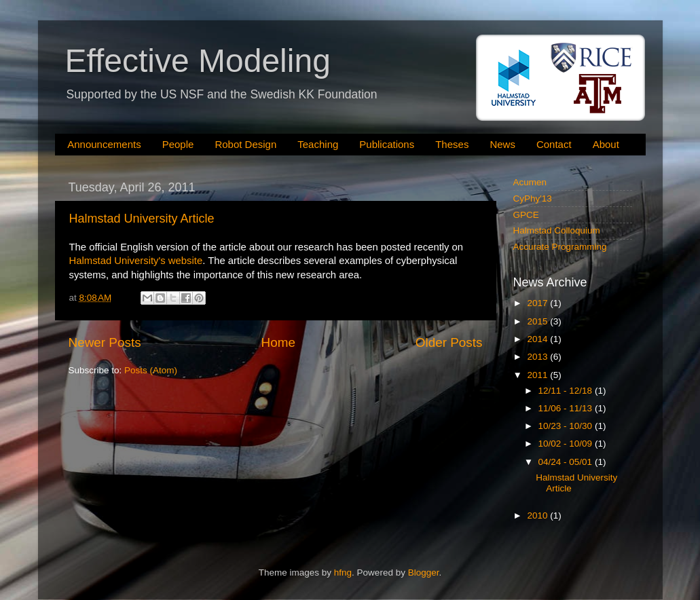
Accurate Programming (560, 247)
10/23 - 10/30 (567, 426)
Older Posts (449, 342)
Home (278, 342)
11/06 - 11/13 (567, 408)
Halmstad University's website (136, 261)
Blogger (424, 573)
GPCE (526, 215)
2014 (538, 339)
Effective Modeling (198, 61)
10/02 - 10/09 (567, 444)
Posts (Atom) (151, 370)
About (606, 144)
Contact (554, 144)
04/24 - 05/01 (567, 462)
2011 (538, 375)
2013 (538, 357)
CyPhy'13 (533, 199)
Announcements (104, 144)
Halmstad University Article (142, 219)
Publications (387, 144)
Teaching (318, 144)
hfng (343, 573)
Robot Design (245, 144)
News (502, 144)
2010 (538, 515)
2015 (538, 321)
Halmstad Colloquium (557, 230)
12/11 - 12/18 (567, 391)
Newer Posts (105, 342)
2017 (538, 303)
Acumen (530, 182)
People (178, 144)
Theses (452, 144)
